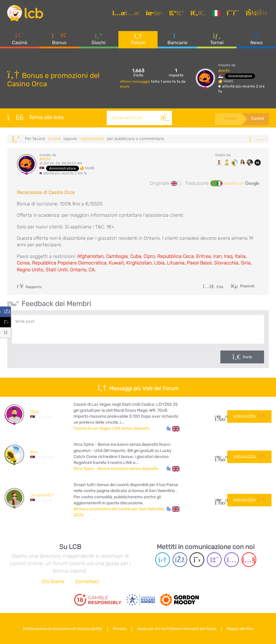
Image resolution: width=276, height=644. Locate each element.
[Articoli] (127, 13)
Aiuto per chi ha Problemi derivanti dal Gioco (177, 629)
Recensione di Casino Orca (46, 192)
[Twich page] (214, 560)
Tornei (217, 39)
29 (219, 417)
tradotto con (242, 184)
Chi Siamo (53, 581)
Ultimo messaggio (135, 82)
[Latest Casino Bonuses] (25, 13)
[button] (173, 428)
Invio (247, 357)
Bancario (177, 39)
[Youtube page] (249, 560)
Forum (138, 39)
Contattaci (87, 581)
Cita (213, 287)
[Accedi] (257, 13)
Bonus (59, 39)
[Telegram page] (163, 560)
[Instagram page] (232, 560)
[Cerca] (165, 118)
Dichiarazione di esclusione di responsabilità (62, 629)
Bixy (34, 452)
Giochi (99, 39)
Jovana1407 (42, 495)
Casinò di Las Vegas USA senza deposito (112, 428)
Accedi (54, 139)
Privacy (120, 629)
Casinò (20, 39)
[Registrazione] (234, 13)
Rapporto (29, 287)
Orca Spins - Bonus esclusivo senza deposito (116, 469)
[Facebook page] (180, 560)
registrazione (92, 139)
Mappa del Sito (240, 629)
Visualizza (249, 416)
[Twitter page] (197, 560)
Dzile (35, 412)
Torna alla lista (35, 117)
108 (219, 500)
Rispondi (247, 286)
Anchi (125, 87)
